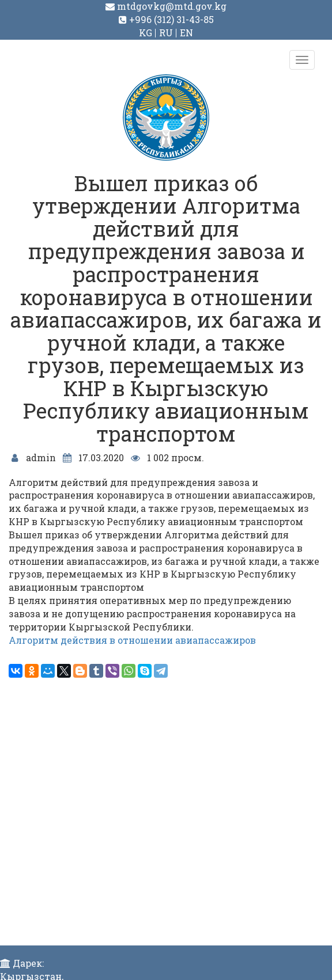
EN (186, 33)
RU (166, 33)
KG (146, 33)
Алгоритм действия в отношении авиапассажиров (132, 640)
